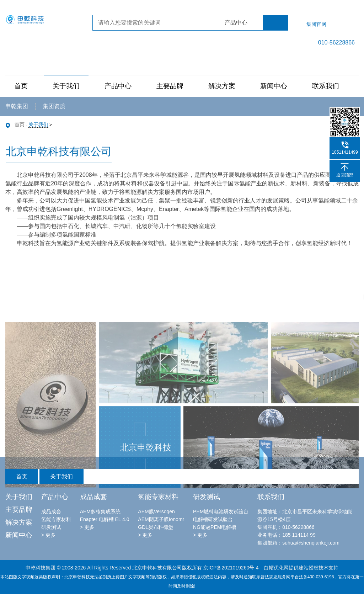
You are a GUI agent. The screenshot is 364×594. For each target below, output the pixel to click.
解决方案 (222, 86)
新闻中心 (274, 86)
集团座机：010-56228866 (286, 527)
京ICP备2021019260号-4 (231, 568)
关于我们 (66, 86)
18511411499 (345, 152)
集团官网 (316, 24)
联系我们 (326, 86)
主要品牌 (170, 86)
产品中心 (118, 86)
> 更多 (48, 535)
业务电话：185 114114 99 (286, 535)
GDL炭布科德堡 (156, 527)
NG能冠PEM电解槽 (215, 527)
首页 (21, 86)
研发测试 (51, 527)
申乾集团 (17, 106)
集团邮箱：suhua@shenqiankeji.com (298, 543)
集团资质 (54, 106)
